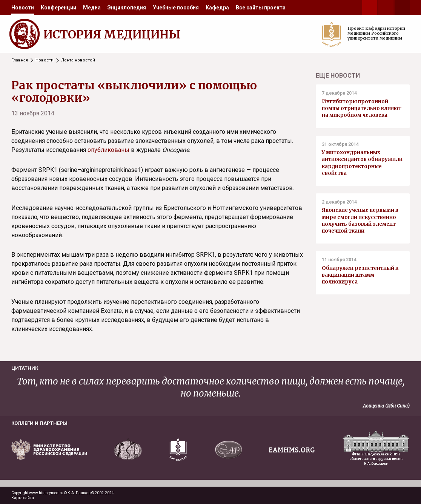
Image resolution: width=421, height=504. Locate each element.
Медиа (92, 8)
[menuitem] (23, 8)
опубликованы (108, 150)
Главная (20, 60)
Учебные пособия (176, 8)
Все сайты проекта (261, 8)
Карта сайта (23, 498)
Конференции (58, 8)
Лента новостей (78, 60)
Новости (23, 8)
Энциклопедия (127, 8)
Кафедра (217, 8)
